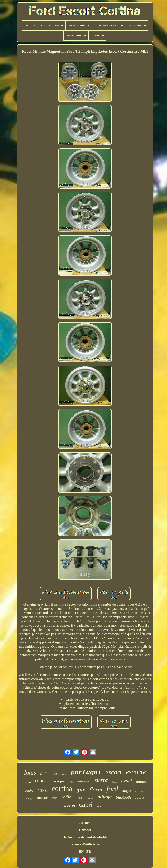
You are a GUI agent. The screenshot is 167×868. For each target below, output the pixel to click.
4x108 (70, 806)
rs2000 (79, 798)
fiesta (114, 782)
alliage (105, 797)
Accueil (85, 823)
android (139, 798)
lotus (30, 772)
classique (57, 781)
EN (81, 851)
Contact (85, 830)
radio (66, 797)
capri (86, 805)
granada (27, 782)
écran (101, 806)
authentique (59, 774)
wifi (71, 782)
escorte (136, 772)
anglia (127, 791)
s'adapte (30, 799)
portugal (86, 772)
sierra (101, 780)
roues (41, 780)
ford (112, 789)
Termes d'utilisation (85, 844)
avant (127, 781)
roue (55, 798)
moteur (42, 798)
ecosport (140, 791)
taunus (141, 782)
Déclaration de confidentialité (85, 837)
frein (44, 774)
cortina (62, 789)
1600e (43, 791)
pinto (29, 790)
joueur (90, 798)
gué (81, 789)
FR (89, 851)
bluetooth (123, 797)
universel (84, 781)
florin (96, 790)
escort (114, 772)
